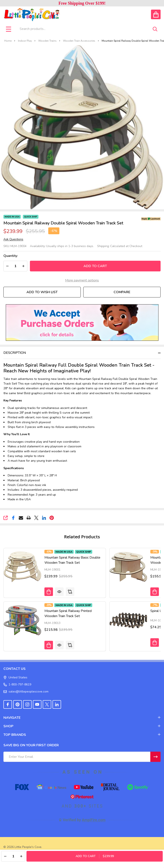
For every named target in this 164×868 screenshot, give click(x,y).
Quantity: (11, 256)
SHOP (82, 726)
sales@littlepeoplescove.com (26, 692)
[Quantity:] (13, 856)
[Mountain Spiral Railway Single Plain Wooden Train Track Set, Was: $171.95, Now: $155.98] (128, 567)
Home (8, 41)
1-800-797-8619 (17, 684)
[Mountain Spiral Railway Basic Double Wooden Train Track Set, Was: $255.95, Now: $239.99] (22, 567)
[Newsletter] (155, 757)
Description (15, 353)
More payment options (82, 280)
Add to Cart (95, 266)
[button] (82, 323)
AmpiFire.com (94, 820)
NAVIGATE (82, 718)
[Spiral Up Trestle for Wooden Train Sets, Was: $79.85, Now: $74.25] (128, 620)
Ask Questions (13, 239)
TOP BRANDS (82, 735)
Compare (122, 292)
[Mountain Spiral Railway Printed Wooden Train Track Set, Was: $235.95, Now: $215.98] (22, 620)
